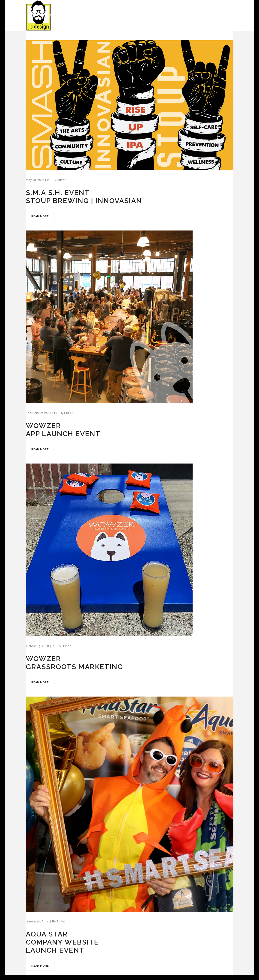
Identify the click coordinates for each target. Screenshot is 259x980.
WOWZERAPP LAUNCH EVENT (63, 430)
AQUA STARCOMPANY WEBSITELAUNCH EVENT (62, 942)
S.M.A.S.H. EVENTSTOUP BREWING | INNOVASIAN (84, 197)
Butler (61, 180)
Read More (40, 216)
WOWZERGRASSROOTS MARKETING (74, 663)
